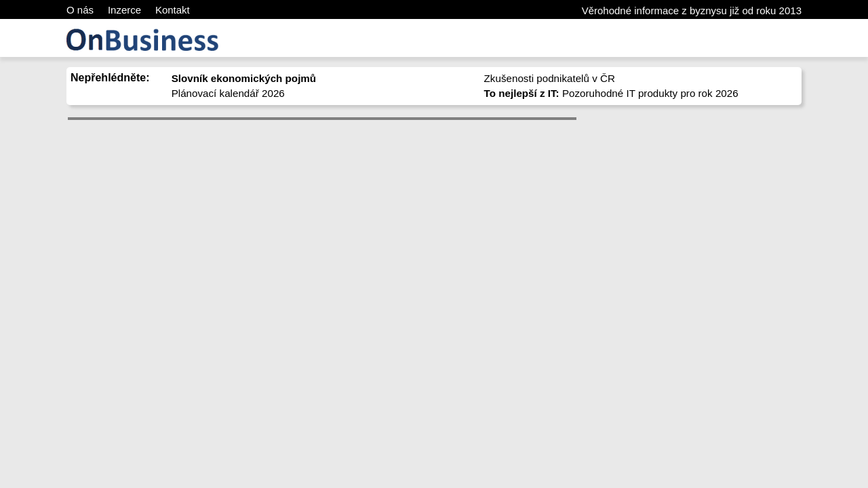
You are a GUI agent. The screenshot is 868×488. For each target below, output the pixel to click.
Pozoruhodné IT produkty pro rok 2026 (611, 93)
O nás (80, 10)
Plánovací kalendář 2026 (228, 93)
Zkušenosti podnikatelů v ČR (550, 78)
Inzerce (124, 10)
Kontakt (173, 10)
